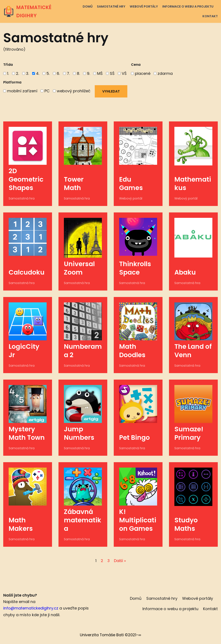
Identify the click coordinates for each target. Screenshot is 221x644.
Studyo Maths (186, 525)
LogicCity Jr (24, 351)
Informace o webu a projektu (188, 6)
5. (46, 73)
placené (141, 73)
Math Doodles (132, 351)
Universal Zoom (79, 268)
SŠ (111, 73)
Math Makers (21, 525)
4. (36, 73)
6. (57, 73)
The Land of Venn (193, 351)
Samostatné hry (111, 6)
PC (45, 91)
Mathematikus (193, 184)
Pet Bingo (134, 438)
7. (67, 73)
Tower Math (74, 184)
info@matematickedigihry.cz (31, 609)
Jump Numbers (79, 434)
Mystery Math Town (27, 434)
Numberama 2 (83, 351)
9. (87, 73)
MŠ (98, 73)
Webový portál (130, 199)
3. (26, 73)
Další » (120, 561)
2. (16, 73)
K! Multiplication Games (138, 520)
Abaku (185, 273)
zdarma (164, 73)
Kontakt (210, 16)
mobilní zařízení (20, 91)
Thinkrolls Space (135, 268)
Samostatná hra (21, 199)
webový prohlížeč (72, 91)
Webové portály (144, 6)
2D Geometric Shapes (26, 180)
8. (77, 73)
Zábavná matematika (83, 520)
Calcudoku (27, 273)
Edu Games (132, 184)
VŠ (123, 73)
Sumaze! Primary (189, 434)
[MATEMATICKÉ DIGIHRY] (37, 12)
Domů (87, 6)
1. (6, 73)
